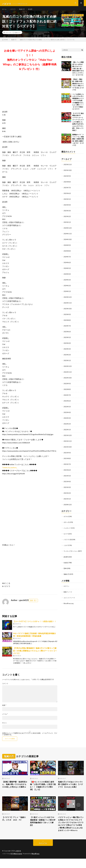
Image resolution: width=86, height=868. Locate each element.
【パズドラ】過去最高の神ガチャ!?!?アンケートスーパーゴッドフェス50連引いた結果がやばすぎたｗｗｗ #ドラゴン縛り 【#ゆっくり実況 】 (78, 125)
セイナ (66, 531)
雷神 (65, 565)
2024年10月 (68, 242)
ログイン (67, 582)
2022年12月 (68, 366)
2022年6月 (67, 400)
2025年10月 (68, 174)
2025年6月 (67, 196)
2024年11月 (68, 236)
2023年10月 (68, 309)
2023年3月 (67, 349)
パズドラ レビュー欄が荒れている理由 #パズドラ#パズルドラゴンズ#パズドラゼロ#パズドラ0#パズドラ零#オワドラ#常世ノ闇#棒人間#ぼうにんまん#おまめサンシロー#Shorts (71, 831)
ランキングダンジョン (71, 548)
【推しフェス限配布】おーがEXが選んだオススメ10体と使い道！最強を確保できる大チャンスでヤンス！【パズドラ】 (78, 72)
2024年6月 (67, 264)
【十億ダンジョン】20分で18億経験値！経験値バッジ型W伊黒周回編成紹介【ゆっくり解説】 (42, 827)
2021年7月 (67, 462)
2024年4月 (67, 275)
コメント (5, 687)
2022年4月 (67, 411)
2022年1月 (67, 428)
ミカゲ (66, 542)
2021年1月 (67, 496)
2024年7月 (67, 259)
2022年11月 (68, 372)
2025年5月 (67, 202)
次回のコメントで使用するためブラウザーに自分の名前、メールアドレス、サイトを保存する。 (30, 737)
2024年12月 (68, 230)
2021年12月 (68, 434)
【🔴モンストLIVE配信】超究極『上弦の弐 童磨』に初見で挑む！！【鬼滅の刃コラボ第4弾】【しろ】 (43, 790)
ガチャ (66, 519)
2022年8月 (67, 389)
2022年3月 (67, 417)
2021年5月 (67, 474)
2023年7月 (67, 326)
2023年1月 (67, 360)
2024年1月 (67, 292)
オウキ (66, 514)
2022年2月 (67, 423)
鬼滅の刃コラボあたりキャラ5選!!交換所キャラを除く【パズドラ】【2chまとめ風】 (70, 790)
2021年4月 (67, 479)
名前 (4, 709)
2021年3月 (67, 485)
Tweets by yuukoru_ (10, 471)
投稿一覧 (33, 604)
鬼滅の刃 (23, 11)
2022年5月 (67, 406)
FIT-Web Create (17, 863)
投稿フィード (68, 588)
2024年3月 (67, 281)
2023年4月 (67, 343)
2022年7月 (67, 394)
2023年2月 (67, 355)
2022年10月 (68, 377)
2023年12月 (68, 298)
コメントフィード (70, 594)
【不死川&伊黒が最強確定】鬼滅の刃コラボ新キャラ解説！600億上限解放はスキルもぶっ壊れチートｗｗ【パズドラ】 (35, 654)
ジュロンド (67, 525)
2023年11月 (68, 304)
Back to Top (43, 853)
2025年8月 (67, 185)
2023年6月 (67, 332)
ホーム (4, 11)
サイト (4, 726)
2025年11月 (68, 168)
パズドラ (13, 11)
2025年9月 (67, 179)
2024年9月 (67, 247)
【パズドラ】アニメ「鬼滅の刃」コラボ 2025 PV (14, 824)
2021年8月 (67, 457)
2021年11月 (68, 440)
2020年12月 (68, 502)
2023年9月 (67, 315)
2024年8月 (67, 253)
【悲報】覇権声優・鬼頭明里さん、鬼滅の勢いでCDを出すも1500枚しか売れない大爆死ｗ (15, 790)
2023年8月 (67, 321)
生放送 (66, 559)
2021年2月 (67, 491)
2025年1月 (67, 225)
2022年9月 (67, 383)
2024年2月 (67, 287)
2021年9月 (67, 451)
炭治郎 (32, 11)
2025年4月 (67, 208)
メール (5, 718)
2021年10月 (68, 445)
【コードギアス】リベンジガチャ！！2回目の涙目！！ (35, 625)
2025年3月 (67, 213)
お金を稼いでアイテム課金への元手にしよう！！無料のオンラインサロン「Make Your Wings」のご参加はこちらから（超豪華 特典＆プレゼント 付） (30, 63)
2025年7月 (67, 191)
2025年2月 (67, 219)
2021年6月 (67, 468)
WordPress (36, 863)
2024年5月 (67, 270)
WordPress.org (69, 599)
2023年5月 (67, 338)
